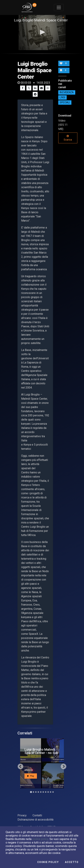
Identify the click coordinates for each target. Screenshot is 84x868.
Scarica (68, 138)
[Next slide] (64, 766)
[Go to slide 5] (41, 792)
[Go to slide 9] (51, 792)
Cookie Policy (48, 862)
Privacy (22, 815)
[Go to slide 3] (36, 792)
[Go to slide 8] (48, 792)
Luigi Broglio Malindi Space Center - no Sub (41, 751)
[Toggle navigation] (59, 7)
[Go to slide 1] (31, 792)
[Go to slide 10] (53, 792)
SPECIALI (65, 103)
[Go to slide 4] (38, 792)
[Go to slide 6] (43, 792)
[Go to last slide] (20, 766)
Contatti (37, 815)
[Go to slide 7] (46, 792)
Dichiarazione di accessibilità (35, 820)
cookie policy (40, 839)
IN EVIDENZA (67, 93)
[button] (42, 32)
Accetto (72, 862)
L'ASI (62, 98)
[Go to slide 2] (33, 792)
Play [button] (31, 776)
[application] (42, 33)
